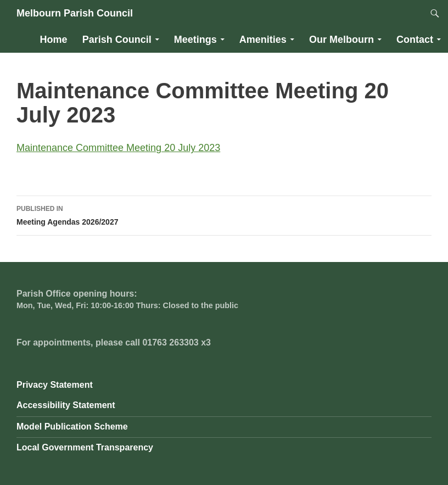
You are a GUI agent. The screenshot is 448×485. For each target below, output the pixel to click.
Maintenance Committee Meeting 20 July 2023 (118, 148)
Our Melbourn (341, 40)
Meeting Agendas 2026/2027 (224, 214)
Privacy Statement (55, 385)
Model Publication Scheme (72, 427)
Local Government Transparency (85, 447)
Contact (415, 40)
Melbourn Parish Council (75, 13)
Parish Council (117, 40)
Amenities (263, 40)
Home (54, 40)
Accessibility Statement (66, 405)
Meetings (195, 40)
